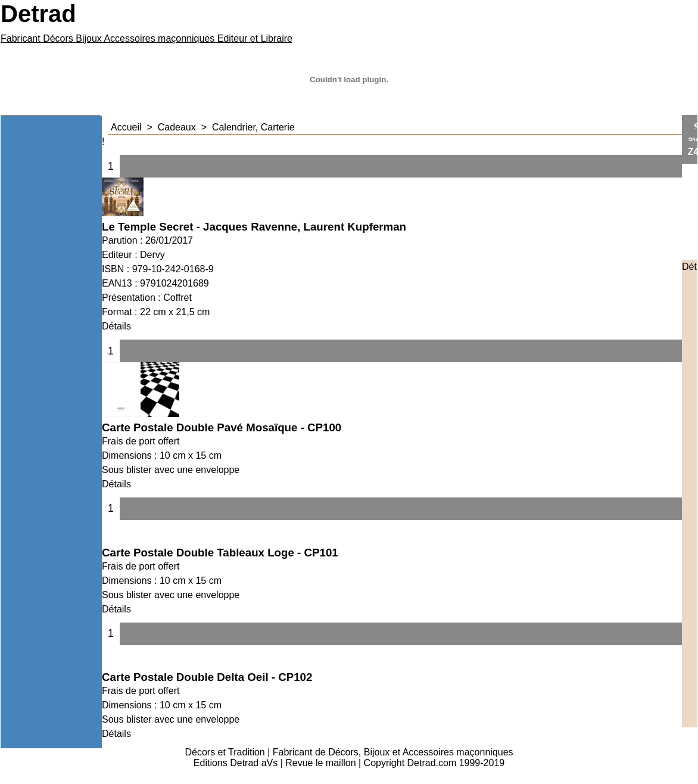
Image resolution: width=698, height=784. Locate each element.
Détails (116, 326)
